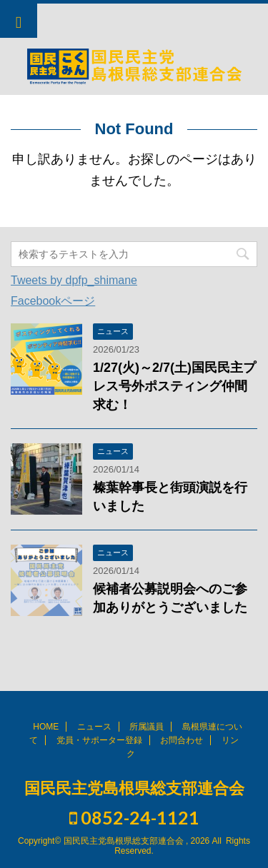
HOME (46, 727)
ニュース (94, 727)
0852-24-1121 (134, 817)
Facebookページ (53, 301)
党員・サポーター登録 (99, 740)
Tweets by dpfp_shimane (74, 280)
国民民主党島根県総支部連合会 (134, 788)
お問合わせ (182, 740)
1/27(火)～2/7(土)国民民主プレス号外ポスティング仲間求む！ (174, 386)
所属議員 (147, 727)
